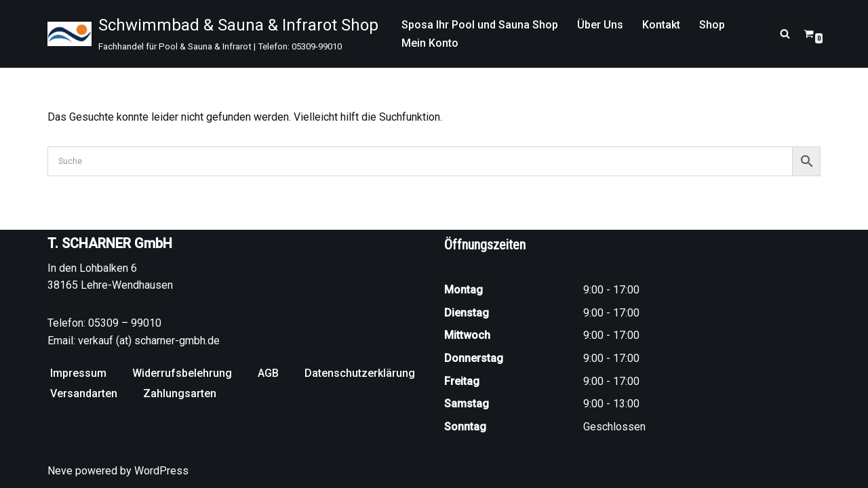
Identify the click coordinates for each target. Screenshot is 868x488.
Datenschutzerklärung (360, 373)
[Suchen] (785, 34)
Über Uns (600, 25)
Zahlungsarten (180, 393)
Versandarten (84, 393)
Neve (60, 471)
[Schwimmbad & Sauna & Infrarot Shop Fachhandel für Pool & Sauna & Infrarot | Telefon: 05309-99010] (213, 34)
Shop (712, 25)
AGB (268, 373)
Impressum (78, 373)
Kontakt (661, 25)
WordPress (161, 471)
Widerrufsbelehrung (182, 373)
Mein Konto (430, 43)
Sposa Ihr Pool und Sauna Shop (480, 25)
